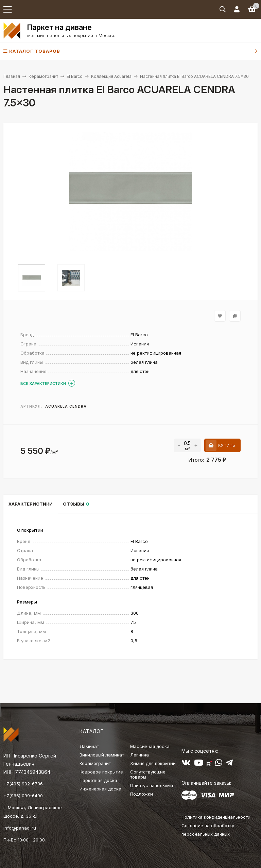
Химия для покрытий (153, 763)
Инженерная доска (100, 789)
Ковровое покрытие (101, 772)
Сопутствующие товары (148, 774)
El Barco (75, 76)
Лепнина (140, 755)
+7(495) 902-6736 (23, 784)
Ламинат (89, 746)
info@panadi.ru (20, 828)
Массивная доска (150, 746)
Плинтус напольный (152, 785)
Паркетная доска (98, 780)
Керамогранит (43, 76)
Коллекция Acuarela (111, 76)
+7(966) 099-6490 (23, 796)
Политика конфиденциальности (216, 817)
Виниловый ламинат (102, 755)
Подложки (142, 794)
